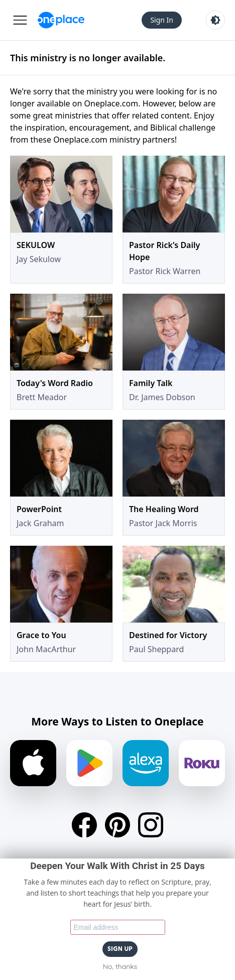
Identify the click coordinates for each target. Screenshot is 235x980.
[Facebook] (84, 825)
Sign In (162, 20)
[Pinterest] (117, 825)
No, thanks (120, 966)
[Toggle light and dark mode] (215, 20)
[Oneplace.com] (61, 20)
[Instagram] (151, 825)
